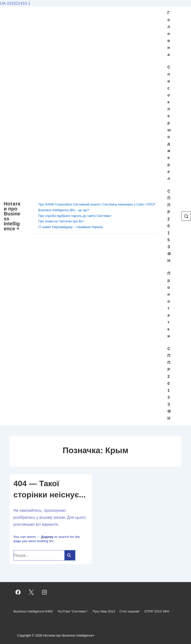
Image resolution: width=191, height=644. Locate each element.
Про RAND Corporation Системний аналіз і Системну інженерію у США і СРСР (97, 204)
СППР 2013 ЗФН (169, 383)
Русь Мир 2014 (104, 611)
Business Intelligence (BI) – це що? (64, 210)
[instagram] (45, 592)
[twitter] (31, 592)
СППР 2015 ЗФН (169, 226)
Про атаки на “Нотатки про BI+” (62, 221)
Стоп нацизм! (130, 611)
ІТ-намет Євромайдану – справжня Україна (71, 227)
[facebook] (18, 592)
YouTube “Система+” (73, 611)
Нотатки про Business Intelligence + (12, 216)
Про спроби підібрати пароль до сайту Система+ (75, 216)
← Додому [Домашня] (45, 537)
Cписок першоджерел (169, 123)
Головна (169, 34)
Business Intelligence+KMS (33, 611)
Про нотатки (169, 305)
